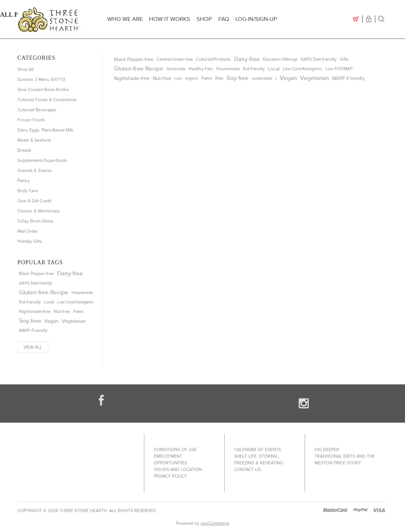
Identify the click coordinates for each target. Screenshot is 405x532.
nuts (178, 78)
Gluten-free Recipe (44, 293)
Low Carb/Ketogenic (75, 302)
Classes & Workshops (39, 211)
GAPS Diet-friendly (36, 283)
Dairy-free (70, 274)
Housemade (82, 293)
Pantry (24, 181)
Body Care (28, 191)
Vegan (51, 321)
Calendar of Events (258, 450)
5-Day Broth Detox (35, 221)
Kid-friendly (30, 302)
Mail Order (28, 231)
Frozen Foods (31, 120)
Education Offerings (280, 59)
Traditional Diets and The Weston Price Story (345, 460)
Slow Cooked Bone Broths (43, 90)
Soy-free (30, 321)
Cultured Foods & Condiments (47, 100)
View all (33, 347)
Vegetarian (74, 321)
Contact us (247, 470)
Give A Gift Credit (34, 201)
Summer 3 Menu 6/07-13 (41, 79)
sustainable (262, 78)
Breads (24, 150)
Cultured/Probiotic (213, 59)
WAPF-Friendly (33, 330)
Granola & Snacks (35, 171)
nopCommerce (215, 523)
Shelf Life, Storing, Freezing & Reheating (259, 460)
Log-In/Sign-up (256, 19)
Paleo (78, 312)
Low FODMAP (339, 69)
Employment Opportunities (170, 460)
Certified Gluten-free (175, 59)
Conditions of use (175, 450)
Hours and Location (178, 470)
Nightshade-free (35, 312)
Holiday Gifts (30, 241)
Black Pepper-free (37, 274)
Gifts (344, 59)
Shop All (25, 69)
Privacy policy (170, 476)
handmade (176, 69)
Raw (219, 78)
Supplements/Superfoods (42, 160)
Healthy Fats (201, 69)
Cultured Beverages (37, 110)
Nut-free (62, 312)
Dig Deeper (327, 450)
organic (192, 78)
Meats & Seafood (34, 140)
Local (49, 302)
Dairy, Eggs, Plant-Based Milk (45, 130)
